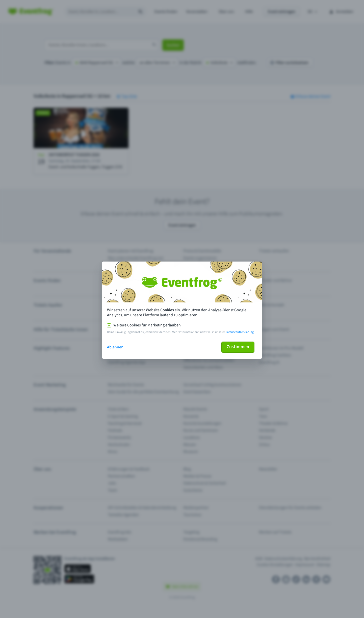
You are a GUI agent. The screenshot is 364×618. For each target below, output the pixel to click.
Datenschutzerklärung (240, 332)
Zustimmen (238, 347)
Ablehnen (115, 347)
